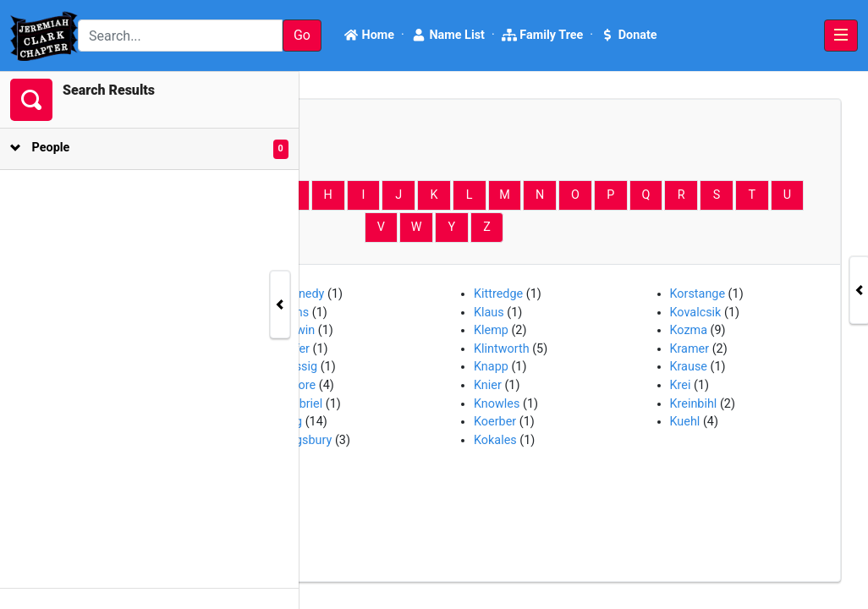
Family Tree (543, 35)
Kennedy (302, 294)
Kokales (495, 440)
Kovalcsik (696, 313)
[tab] (135, 149)
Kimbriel (301, 404)
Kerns (294, 313)
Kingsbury (305, 440)
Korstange (698, 294)
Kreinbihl (694, 404)
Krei (681, 385)
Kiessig (298, 367)
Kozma (689, 330)
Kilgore (297, 385)
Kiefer (294, 349)
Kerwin (297, 330)
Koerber (495, 422)
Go (302, 35)
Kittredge (498, 294)
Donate (628, 35)
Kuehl (685, 422)
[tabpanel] (434, 340)
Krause (689, 367)
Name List (448, 35)
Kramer (690, 349)
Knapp (491, 367)
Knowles (497, 404)
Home (369, 35)
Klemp (491, 330)
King (291, 422)
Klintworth (502, 349)
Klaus (489, 313)
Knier (488, 385)
